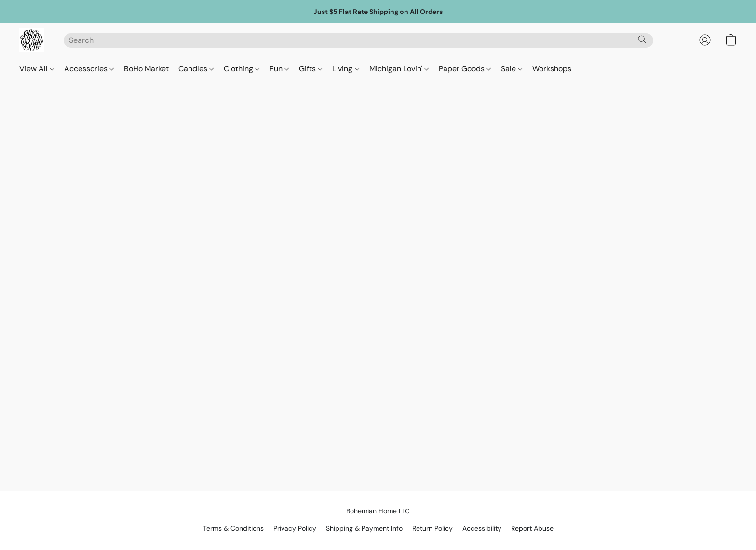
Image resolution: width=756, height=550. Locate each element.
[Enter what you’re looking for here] (358, 40)
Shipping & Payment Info (364, 528)
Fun (279, 69)
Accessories (89, 69)
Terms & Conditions (233, 528)
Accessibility (482, 528)
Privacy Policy (295, 528)
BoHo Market (146, 69)
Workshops (552, 69)
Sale (512, 69)
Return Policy (432, 528)
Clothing (242, 69)
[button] (32, 40)
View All (37, 69)
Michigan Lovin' (399, 69)
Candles (196, 69)
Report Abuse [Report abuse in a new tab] (532, 528)
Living (345, 69)
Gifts (310, 69)
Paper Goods (465, 69)
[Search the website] (642, 40)
